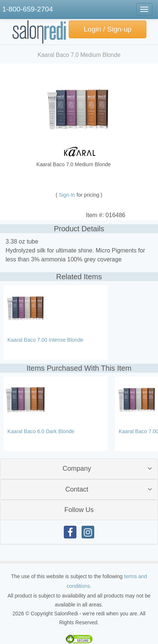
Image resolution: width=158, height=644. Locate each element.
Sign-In (68, 195)
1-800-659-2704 (28, 9)
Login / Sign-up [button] (108, 29)
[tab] (79, 469)
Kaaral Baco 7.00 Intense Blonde (45, 340)
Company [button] (77, 468)
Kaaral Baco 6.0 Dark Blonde (41, 431)
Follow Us (79, 510)
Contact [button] (77, 489)
